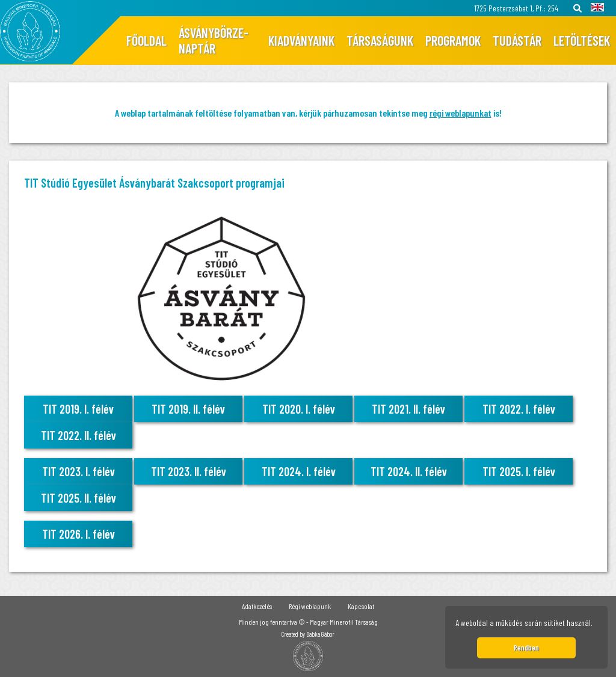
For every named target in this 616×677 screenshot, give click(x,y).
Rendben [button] (526, 648)
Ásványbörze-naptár (214, 40)
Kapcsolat (361, 606)
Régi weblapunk (310, 606)
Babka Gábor (320, 634)
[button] (596, 625)
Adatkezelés (257, 606)
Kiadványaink (301, 40)
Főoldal (146, 40)
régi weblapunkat (460, 113)
